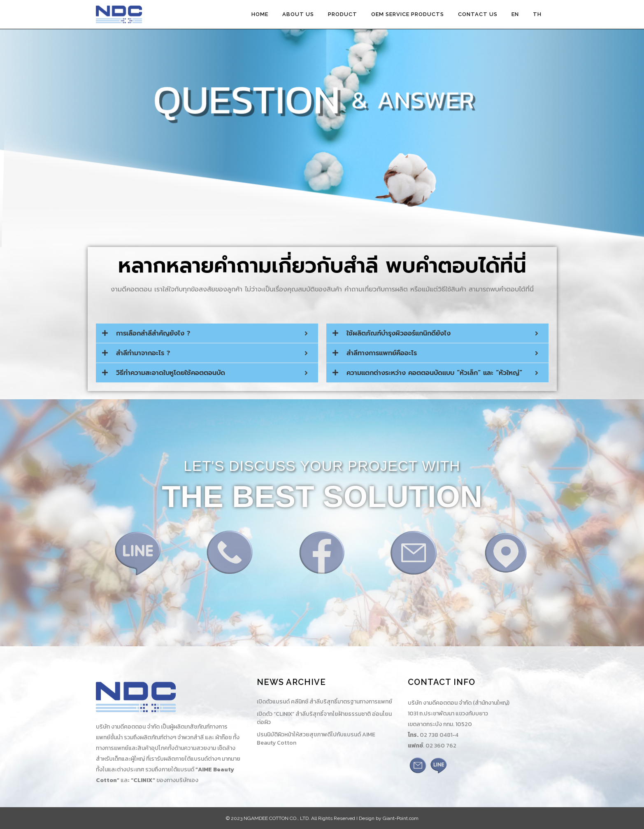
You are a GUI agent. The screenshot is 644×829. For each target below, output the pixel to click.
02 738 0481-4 (439, 735)
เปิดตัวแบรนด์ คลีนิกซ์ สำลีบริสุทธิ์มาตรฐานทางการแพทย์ (324, 702)
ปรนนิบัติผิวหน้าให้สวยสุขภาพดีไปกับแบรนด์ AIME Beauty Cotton (316, 739)
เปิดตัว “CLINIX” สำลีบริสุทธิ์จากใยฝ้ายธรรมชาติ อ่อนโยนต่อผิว (324, 718)
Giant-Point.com (401, 818)
